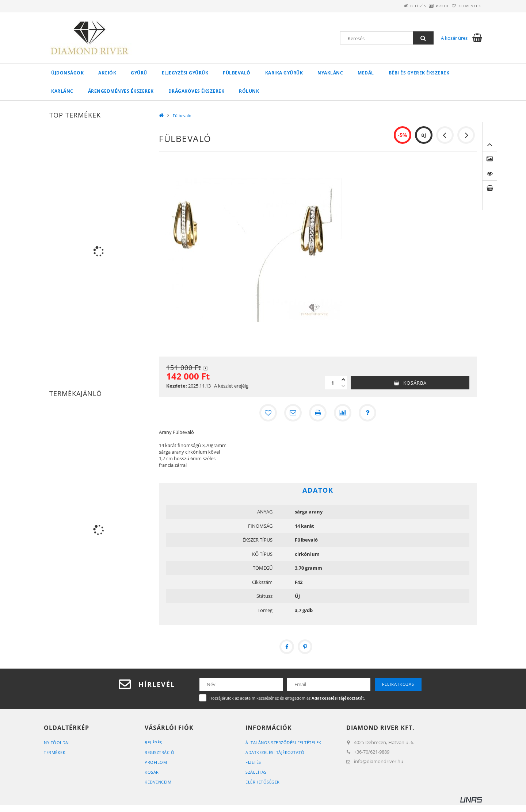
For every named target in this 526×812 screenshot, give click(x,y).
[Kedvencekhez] (268, 413)
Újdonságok (67, 73)
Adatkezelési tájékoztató (275, 752)
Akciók (107, 73)
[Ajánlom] (293, 413)
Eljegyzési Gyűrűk (185, 73)
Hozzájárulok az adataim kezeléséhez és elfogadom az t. (287, 698)
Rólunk (249, 91)
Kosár (152, 772)
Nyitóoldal (57, 742)
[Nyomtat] (318, 413)
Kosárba (415, 383)
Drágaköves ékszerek (197, 91)
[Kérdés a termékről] (367, 413)
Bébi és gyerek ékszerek (419, 73)
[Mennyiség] (332, 383)
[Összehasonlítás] (343, 413)
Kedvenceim (158, 782)
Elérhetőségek (263, 782)
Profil (430, 6)
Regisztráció (159, 752)
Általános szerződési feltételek (283, 742)
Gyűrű (139, 73)
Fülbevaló (237, 73)
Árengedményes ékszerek (121, 91)
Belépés (398, 6)
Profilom (156, 762)
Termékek (55, 752)
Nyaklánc (330, 73)
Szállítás (256, 772)
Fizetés (253, 762)
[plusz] (343, 380)
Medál (366, 73)
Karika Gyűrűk (284, 73)
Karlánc (62, 91)
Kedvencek (466, 6)
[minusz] (343, 386)
